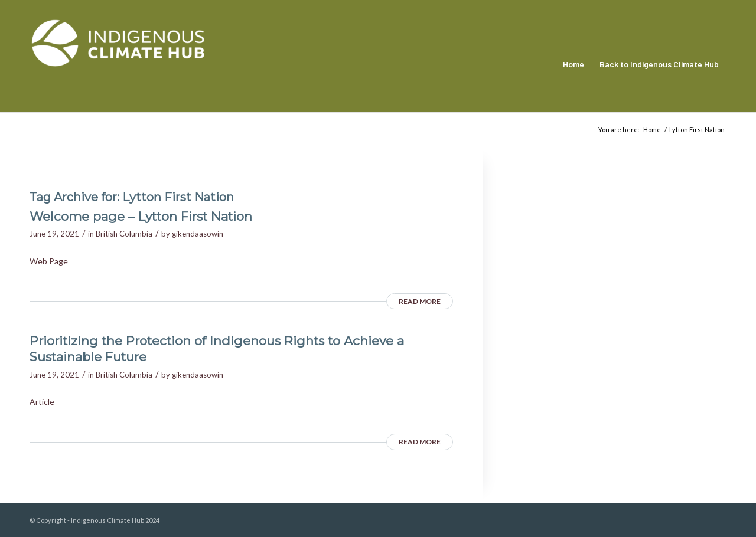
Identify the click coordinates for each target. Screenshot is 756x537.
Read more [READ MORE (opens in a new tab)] (420, 301)
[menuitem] (573, 64)
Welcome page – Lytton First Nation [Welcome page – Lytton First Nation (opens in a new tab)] (141, 216)
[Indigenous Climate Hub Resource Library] (118, 64)
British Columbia (124, 234)
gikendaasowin (198, 234)
